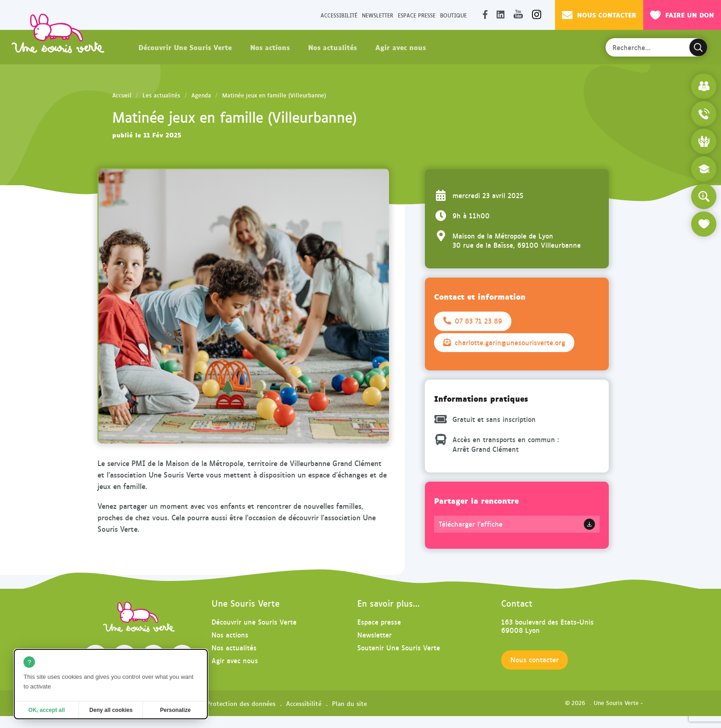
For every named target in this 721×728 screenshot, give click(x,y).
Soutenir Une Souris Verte (399, 647)
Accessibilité (339, 15)
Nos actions (270, 47)
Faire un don (682, 15)
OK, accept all (47, 710)
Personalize (175, 710)
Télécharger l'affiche (471, 524)
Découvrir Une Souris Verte (185, 47)
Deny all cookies (111, 710)
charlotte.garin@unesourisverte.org (504, 342)
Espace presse (417, 15)
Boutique (453, 15)
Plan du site (349, 703)
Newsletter (378, 15)
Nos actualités (332, 47)
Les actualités (161, 95)
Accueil (122, 95)
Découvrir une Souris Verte (254, 622)
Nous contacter (599, 15)
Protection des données (241, 703)
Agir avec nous (401, 47)
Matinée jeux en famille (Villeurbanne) (274, 95)
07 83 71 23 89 (473, 321)
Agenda (201, 95)
